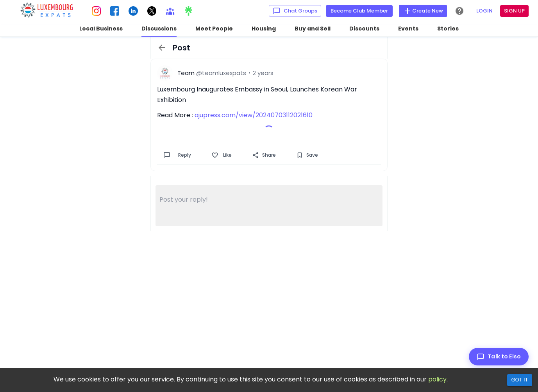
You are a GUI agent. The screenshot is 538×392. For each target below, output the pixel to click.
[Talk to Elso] (499, 357)
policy (437, 379)
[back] (162, 48)
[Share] (256, 155)
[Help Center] (459, 11)
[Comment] (167, 155)
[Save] (300, 155)
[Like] (215, 155)
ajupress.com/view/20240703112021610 (254, 115)
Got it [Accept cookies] (519, 380)
